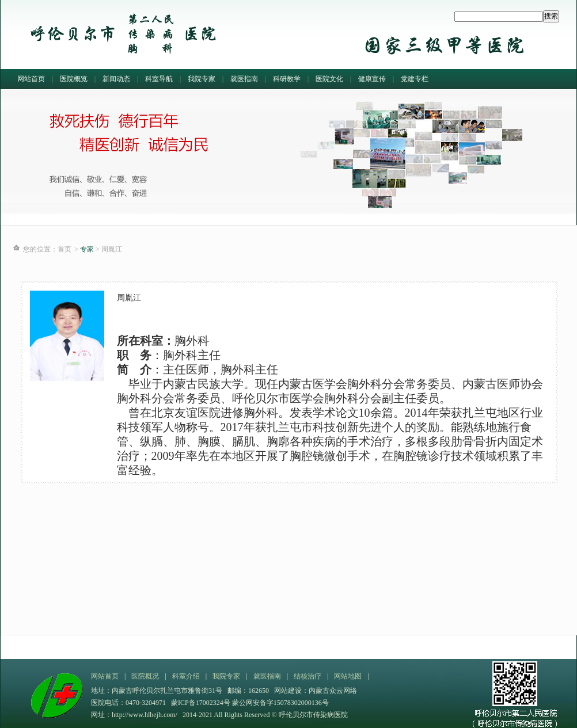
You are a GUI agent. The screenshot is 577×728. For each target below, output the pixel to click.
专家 (87, 249)
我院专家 (202, 79)
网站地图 (348, 676)
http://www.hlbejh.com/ (145, 715)
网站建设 (288, 691)
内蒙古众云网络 (333, 691)
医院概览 (74, 79)
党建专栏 (415, 79)
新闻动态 (116, 79)
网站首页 (31, 79)
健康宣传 (372, 79)
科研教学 (287, 79)
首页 (64, 249)
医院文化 (329, 79)
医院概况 (145, 676)
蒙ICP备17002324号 (202, 703)
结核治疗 (308, 676)
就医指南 (244, 79)
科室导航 (159, 79)
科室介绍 (186, 676)
